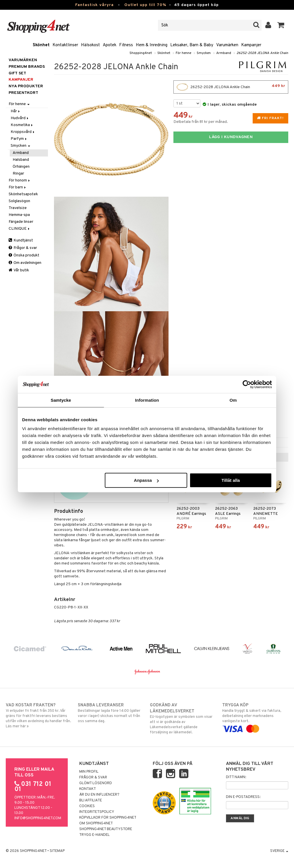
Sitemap (57, 851)
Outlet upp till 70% (145, 5)
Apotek (110, 45)
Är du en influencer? (99, 795)
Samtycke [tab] (61, 400)
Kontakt (88, 789)
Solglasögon (19, 201)
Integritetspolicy (97, 812)
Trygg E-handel (94, 835)
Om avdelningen (25, 263)
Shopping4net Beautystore (106, 829)
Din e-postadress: (243, 797)
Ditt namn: (236, 777)
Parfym (19, 139)
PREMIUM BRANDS (27, 67)
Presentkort (23, 93)
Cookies (87, 806)
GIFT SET (17, 73)
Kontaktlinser (65, 45)
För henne (183, 53)
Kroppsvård (23, 132)
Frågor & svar (23, 248)
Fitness (126, 45)
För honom (20, 180)
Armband (224, 53)
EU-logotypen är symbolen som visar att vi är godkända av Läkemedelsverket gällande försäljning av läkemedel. (183, 719)
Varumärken (227, 45)
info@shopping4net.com (38, 818)
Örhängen (21, 167)
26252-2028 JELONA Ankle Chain (262, 53)
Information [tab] (147, 400)
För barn (18, 187)
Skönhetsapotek (23, 194)
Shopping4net (141, 53)
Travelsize (18, 208)
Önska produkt (24, 255)
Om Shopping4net (96, 823)
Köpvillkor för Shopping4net (108, 818)
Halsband (21, 160)
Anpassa (146, 480)
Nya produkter (26, 86)
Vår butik (19, 270)
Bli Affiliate (91, 801)
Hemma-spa (19, 215)
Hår (16, 111)
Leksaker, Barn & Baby (192, 45)
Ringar (18, 174)
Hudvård (20, 118)
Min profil (89, 772)
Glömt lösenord (96, 783)
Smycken (204, 53)
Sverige (279, 851)
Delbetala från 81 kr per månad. (201, 122)
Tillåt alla (231, 480)
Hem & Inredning (152, 45)
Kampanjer (251, 45)
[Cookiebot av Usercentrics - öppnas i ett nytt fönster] (247, 384)
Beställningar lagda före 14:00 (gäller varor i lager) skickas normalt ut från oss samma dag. (111, 713)
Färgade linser (21, 222)
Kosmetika (22, 125)
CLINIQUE (20, 229)
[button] (281, 25)
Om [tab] (233, 400)
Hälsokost (90, 45)
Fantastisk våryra (94, 5)
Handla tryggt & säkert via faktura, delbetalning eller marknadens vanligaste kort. (255, 717)
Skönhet (41, 45)
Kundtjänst (21, 240)
